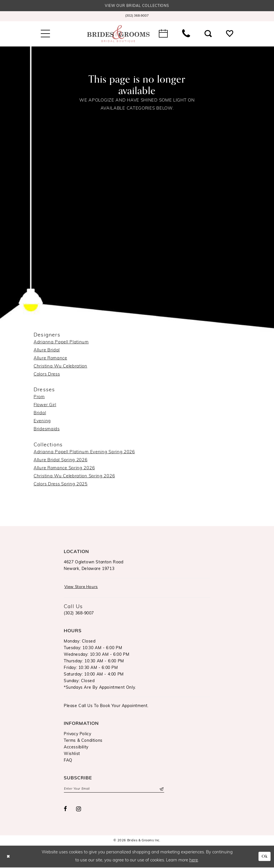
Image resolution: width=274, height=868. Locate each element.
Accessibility (76, 748)
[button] (45, 34)
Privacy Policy (77, 735)
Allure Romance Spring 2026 (64, 469)
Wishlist (72, 755)
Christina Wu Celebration (60, 366)
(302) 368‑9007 (79, 614)
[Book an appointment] (163, 34)
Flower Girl (45, 405)
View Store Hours (82, 588)
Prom (39, 397)
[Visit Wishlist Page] (230, 34)
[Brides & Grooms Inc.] (118, 34)
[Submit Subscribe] (161, 790)
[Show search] (208, 34)
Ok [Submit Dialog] (264, 857)
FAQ (68, 761)
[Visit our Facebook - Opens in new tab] (65, 810)
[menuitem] (137, 16)
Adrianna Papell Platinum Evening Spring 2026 (84, 453)
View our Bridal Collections (137, 6)
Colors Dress (47, 374)
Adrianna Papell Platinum (61, 342)
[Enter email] (114, 790)
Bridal (40, 413)
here (194, 861)
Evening (42, 422)
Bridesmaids (47, 430)
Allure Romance (50, 358)
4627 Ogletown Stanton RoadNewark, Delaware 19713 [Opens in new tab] (94, 566)
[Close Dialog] (9, 857)
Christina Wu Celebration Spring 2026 (74, 477)
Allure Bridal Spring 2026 (61, 461)
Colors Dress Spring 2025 (61, 485)
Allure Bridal (47, 350)
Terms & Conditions (83, 741)
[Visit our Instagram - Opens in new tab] (79, 810)
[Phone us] (186, 34)
